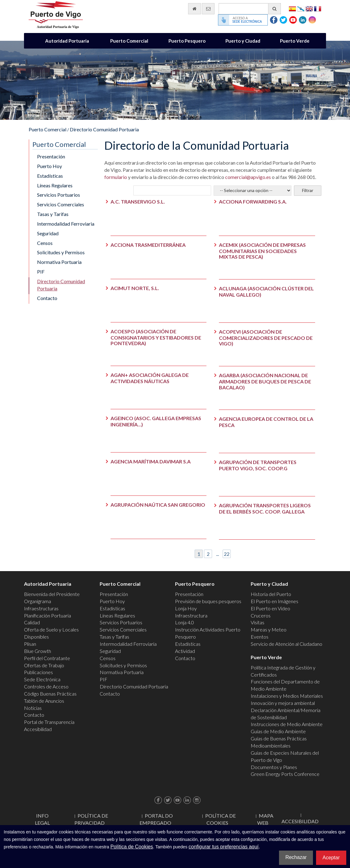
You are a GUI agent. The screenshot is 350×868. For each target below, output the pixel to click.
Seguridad (48, 233)
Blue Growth (38, 651)
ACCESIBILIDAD (300, 821)
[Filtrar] (308, 191)
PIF (41, 272)
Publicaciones (38, 672)
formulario (116, 177)
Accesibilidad (38, 729)
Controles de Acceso (46, 686)
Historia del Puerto (271, 594)
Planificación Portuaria (47, 615)
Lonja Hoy (186, 608)
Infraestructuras (41, 608)
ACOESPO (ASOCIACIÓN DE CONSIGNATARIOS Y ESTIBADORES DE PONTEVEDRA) (156, 337)
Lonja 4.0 (184, 622)
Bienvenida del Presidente (52, 594)
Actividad (185, 651)
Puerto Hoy (50, 166)
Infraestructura (191, 615)
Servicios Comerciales (61, 204)
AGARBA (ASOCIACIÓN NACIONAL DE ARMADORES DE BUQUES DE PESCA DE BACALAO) (265, 381)
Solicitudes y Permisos (61, 252)
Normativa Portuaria (59, 262)
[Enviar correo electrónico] (208, 9)
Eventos (260, 637)
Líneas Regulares (55, 185)
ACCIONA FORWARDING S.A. (253, 202)
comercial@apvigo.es (248, 177)
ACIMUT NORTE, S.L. (135, 288)
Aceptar (331, 858)
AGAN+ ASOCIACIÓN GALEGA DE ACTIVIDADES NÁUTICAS (150, 378)
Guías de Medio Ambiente (278, 731)
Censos (45, 243)
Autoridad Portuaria (67, 41)
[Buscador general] (250, 9)
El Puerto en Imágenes (274, 601)
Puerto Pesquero (187, 41)
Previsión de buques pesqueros (208, 601)
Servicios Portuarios (59, 195)
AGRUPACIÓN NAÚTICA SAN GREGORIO (158, 505)
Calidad (32, 622)
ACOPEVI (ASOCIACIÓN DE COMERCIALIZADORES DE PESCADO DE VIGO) (266, 338)
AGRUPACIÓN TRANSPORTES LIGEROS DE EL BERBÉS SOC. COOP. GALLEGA (265, 508)
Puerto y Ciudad (243, 41)
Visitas (258, 622)
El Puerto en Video (270, 608)
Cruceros (261, 615)
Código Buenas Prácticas (50, 694)
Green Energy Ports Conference (285, 774)
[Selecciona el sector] (253, 191)
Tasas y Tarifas (53, 214)
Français (318, 8)
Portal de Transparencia (49, 722)
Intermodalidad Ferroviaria (66, 224)
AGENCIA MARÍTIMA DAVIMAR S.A (151, 461)
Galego (301, 8)
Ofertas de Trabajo (44, 665)
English (309, 8)
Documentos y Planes (274, 767)
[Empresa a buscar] (172, 190)
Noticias (33, 708)
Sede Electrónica (42, 679)
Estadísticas (50, 176)
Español (292, 8)
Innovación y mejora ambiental (283, 703)
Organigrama (38, 601)
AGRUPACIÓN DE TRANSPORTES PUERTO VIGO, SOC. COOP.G (258, 465)
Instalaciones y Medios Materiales (287, 696)
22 (227, 554)
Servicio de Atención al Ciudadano (286, 644)
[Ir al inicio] (194, 9)
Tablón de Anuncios (44, 701)
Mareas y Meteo (269, 629)
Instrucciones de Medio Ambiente (287, 724)
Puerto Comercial (129, 41)
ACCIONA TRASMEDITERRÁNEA (148, 245)
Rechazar (296, 857)
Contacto (47, 298)
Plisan (30, 644)
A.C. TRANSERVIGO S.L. (138, 202)
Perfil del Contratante (47, 658)
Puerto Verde (295, 41)
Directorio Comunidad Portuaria (104, 129)
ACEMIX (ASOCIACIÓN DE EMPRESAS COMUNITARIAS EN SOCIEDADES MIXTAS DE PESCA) (262, 251)
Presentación (51, 156)
